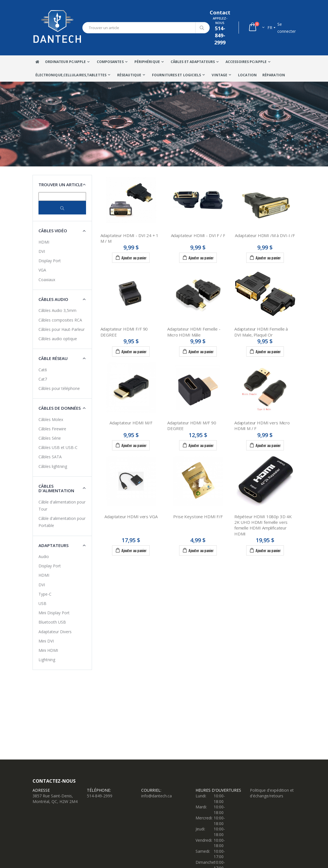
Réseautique (129, 75)
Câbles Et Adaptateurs (193, 62)
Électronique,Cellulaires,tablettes (71, 75)
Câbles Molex (51, 419)
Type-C (45, 594)
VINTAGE (219, 75)
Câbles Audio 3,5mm (57, 310)
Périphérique (147, 62)
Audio (44, 556)
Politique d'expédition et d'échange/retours (272, 793)
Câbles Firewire (52, 429)
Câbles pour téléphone (59, 388)
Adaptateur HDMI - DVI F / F (198, 235)
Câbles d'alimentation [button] (56, 488)
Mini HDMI (48, 650)
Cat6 (43, 370)
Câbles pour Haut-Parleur (62, 329)
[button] (256, 28)
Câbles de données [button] (60, 408)
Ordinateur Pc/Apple (66, 62)
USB (42, 603)
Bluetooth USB (52, 622)
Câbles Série (50, 438)
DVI (42, 251)
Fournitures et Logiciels (176, 75)
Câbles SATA (50, 457)
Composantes (110, 62)
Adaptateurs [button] (53, 545)
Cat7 (43, 379)
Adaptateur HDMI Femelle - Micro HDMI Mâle (194, 332)
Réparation (274, 75)
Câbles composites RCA (60, 320)
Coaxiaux (47, 280)
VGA (42, 270)
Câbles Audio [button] (53, 299)
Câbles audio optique (58, 339)
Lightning (47, 660)
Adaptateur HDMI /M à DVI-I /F (265, 235)
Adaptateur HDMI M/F (131, 423)
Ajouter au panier (131, 257)
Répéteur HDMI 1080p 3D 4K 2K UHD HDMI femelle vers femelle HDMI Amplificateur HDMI (263, 525)
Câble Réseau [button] (53, 358)
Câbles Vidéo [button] (53, 231)
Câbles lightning (53, 466)
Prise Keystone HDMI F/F (198, 517)
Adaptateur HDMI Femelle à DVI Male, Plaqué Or (261, 332)
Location (247, 75)
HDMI (44, 242)
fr (270, 28)
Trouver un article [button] (61, 185)
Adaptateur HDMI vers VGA (131, 517)
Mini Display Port (54, 613)
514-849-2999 (100, 796)
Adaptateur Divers (55, 632)
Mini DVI (46, 641)
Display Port (50, 261)
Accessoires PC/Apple (246, 62)
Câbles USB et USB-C (58, 447)
